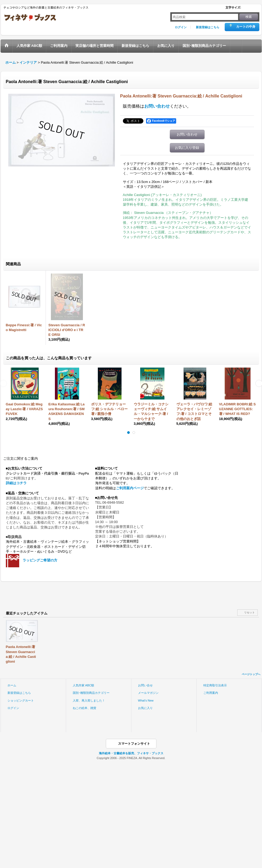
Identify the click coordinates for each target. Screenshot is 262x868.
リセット (249, 612)
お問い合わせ (157, 106)
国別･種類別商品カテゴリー (91, 693)
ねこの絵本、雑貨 (84, 708)
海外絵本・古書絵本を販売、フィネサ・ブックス (131, 753)
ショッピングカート (21, 700)
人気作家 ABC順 (84, 685)
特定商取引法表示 (215, 685)
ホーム (12, 685)
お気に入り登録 (187, 148)
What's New (146, 700)
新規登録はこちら (208, 27)
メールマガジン (148, 693)
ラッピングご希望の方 (40, 560)
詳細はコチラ (16, 483)
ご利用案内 (211, 693)
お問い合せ (145, 685)
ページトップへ (251, 674)
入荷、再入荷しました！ (89, 700)
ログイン (181, 27)
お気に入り (145, 708)
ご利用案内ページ (130, 488)
